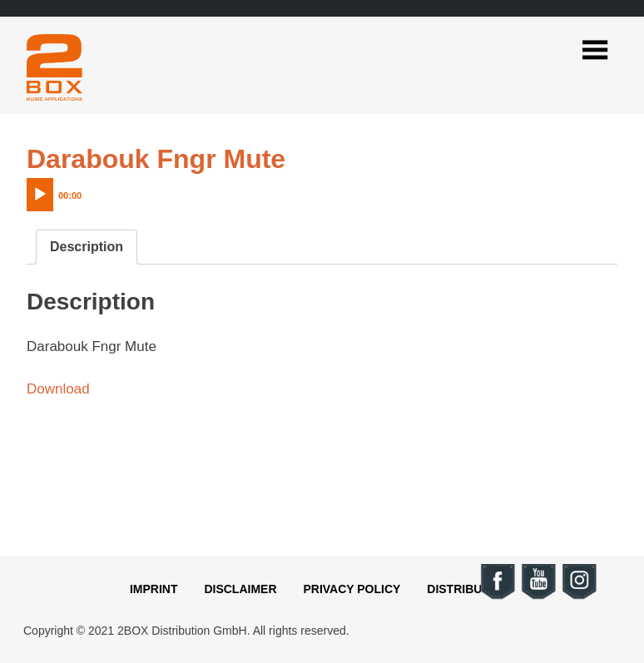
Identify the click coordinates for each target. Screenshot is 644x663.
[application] (89, 190)
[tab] (87, 247)
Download (58, 389)
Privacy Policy (352, 589)
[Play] (40, 195)
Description (87, 247)
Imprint (154, 589)
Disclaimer (240, 589)
